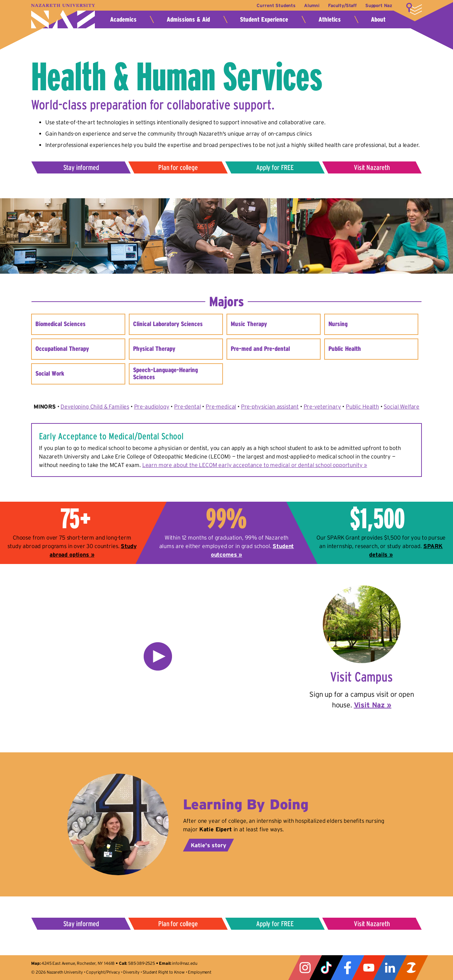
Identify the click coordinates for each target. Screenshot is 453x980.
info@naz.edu (185, 963)
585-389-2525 (142, 963)
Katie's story (208, 845)
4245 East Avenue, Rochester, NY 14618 (78, 963)
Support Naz (379, 5)
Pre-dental (187, 406)
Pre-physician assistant (270, 406)
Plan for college (178, 167)
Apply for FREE (275, 167)
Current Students (273, 5)
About (378, 19)
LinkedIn (390, 968)
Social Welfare (402, 406)
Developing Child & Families (95, 406)
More (414, 9)
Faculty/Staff (341, 5)
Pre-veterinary (322, 406)
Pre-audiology (152, 406)
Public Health (362, 406)
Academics (123, 19)
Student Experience (264, 19)
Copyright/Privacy (103, 972)
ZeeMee (411, 968)
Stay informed (81, 167)
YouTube (369, 968)
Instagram (305, 968)
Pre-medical (221, 406)
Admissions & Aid (188, 19)
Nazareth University (63, 16)
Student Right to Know (164, 972)
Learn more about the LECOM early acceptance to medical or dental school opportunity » (255, 465)
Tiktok (326, 968)
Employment (199, 972)
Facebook (348, 968)
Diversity (131, 972)
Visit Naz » (373, 705)
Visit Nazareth (372, 167)
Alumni (310, 5)
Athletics (330, 19)
